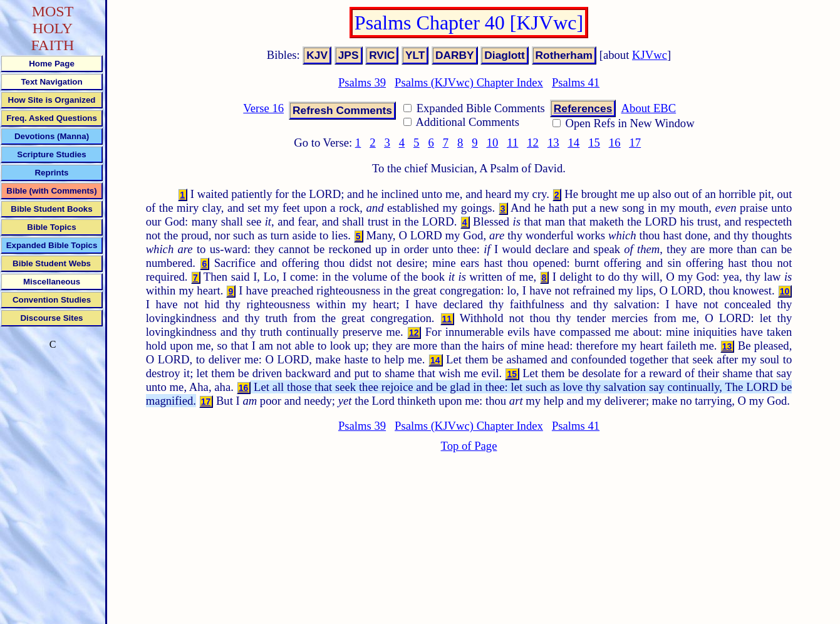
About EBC (649, 108)
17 (635, 143)
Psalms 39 (362, 82)
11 (512, 143)
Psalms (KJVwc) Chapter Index (469, 82)
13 (553, 143)
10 (493, 143)
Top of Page (469, 446)
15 (594, 143)
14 (574, 143)
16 (615, 143)
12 (533, 143)
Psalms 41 (576, 82)
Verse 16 (263, 108)
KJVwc (650, 55)
